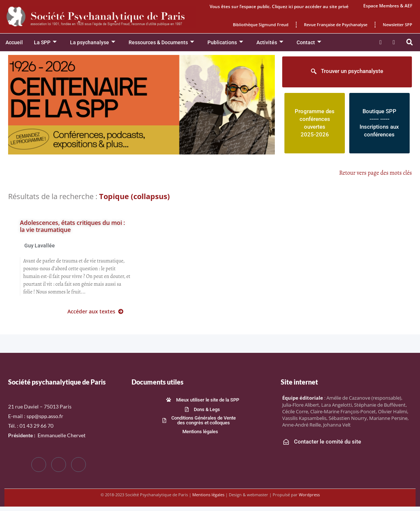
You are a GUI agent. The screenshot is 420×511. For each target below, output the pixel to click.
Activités (270, 43)
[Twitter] (59, 465)
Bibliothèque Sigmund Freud (261, 25)
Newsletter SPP (398, 25)
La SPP (45, 43)
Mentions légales (208, 495)
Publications (225, 43)
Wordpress (309, 495)
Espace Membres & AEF (388, 6)
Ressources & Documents (161, 43)
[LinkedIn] (78, 465)
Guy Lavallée (40, 246)
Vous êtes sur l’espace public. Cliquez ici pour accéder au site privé (279, 6)
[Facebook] (39, 465)
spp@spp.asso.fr (45, 416)
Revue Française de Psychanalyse (336, 25)
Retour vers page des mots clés (376, 173)
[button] (410, 42)
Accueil (14, 42)
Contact (309, 43)
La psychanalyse (93, 43)
